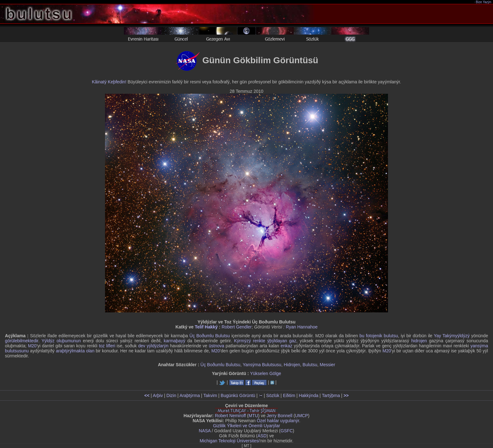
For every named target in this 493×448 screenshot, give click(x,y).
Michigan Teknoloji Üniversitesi (230, 441)
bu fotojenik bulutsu (379, 336)
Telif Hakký (206, 327)
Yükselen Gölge (266, 373)
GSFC (287, 431)
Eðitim (289, 395)
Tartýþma (331, 395)
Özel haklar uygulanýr (278, 421)
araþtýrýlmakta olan (75, 351)
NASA (205, 431)
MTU (253, 416)
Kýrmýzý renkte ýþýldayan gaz (265, 341)
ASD (262, 436)
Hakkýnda (308, 395)
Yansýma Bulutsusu (262, 365)
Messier (327, 365)
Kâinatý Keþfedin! (109, 82)
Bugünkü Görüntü (238, 395)
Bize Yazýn (484, 2)
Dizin (171, 395)
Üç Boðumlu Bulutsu (210, 336)
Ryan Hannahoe (302, 327)
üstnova (216, 346)
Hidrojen (292, 365)
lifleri (111, 346)
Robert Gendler (237, 327)
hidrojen (419, 341)
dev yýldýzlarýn (153, 346)
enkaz (286, 346)
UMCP (301, 416)
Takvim (210, 395)
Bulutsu (310, 365)
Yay (438, 336)
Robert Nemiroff (230, 416)
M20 (32, 346)
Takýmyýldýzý (456, 336)
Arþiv (158, 395)
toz (102, 346)
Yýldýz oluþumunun (61, 341)
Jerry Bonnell (280, 416)
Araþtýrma (190, 395)
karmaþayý (174, 341)
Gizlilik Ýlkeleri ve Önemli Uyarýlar (246, 426)
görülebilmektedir (22, 341)
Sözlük (273, 395)
